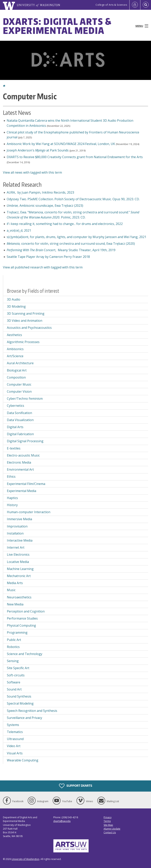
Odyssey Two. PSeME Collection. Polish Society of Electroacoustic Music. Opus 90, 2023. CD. (74, 199)
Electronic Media (19, 462)
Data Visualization (20, 420)
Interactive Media (20, 540)
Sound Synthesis (19, 696)
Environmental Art (20, 469)
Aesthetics (14, 335)
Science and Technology (25, 654)
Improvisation (17, 526)
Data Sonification (19, 413)
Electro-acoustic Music (23, 455)
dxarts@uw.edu (62, 821)
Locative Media (18, 562)
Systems (13, 725)
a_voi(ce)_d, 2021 (19, 230)
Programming (17, 632)
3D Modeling (16, 306)
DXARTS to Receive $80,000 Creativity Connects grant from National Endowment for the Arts (75, 157)
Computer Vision (19, 391)
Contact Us (110, 832)
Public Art (14, 640)
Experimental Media (22, 491)
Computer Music (19, 384)
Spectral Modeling (20, 703)
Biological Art (17, 370)
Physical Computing (21, 625)
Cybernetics (16, 406)
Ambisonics (15, 349)
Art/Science (15, 356)
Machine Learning (20, 569)
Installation (15, 533)
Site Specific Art (18, 668)
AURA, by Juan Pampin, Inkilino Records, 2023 (40, 192)
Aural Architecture (20, 363)
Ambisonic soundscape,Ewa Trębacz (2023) (45, 206)
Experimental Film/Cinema (26, 484)
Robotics (13, 647)
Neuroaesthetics (19, 597)
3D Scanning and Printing (26, 313)
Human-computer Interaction (29, 512)
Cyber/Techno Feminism (25, 399)
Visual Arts (15, 753)
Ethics (11, 477)
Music (11, 590)
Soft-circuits (16, 675)
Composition (16, 377)
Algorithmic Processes (23, 342)
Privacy (108, 817)
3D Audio (14, 299)
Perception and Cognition (26, 611)
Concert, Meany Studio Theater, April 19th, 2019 (62, 250)
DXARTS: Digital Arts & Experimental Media (57, 26)
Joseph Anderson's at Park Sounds (38, 150)
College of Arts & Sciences (111, 5)
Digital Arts (15, 427)
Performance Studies (22, 618)
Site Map (108, 825)
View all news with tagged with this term (32, 172)
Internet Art (16, 547)
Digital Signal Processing (25, 441)
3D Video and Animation (25, 321)
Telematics (15, 732)
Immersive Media (19, 519)
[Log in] (135, 5)
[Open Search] (146, 5)
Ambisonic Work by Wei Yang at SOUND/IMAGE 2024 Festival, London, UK (61, 144)
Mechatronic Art (19, 576)
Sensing (13, 661)
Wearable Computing (23, 760)
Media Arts (15, 583)
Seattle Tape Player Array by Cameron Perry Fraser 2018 (48, 257)
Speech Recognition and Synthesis (32, 711)
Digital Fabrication (20, 434)
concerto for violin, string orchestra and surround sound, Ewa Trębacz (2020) (71, 244)
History (12, 505)
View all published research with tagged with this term (43, 267)
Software (14, 682)
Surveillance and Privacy (24, 718)
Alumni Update (112, 829)
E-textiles (14, 448)
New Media (15, 604)
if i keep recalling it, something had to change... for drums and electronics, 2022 (65, 224)
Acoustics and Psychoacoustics (29, 328)
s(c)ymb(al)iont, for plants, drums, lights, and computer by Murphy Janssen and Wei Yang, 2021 (76, 237)
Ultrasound (15, 739)
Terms (107, 821)
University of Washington (25, 859)
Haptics (12, 498)
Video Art (14, 746)
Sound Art (14, 689)
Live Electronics (18, 555)
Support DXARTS (76, 786)
